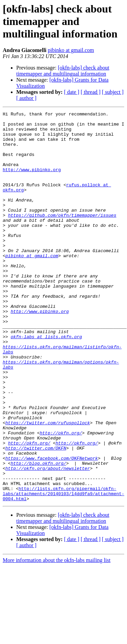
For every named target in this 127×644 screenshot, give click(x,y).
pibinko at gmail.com (71, 50)
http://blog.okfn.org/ (38, 534)
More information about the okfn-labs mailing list (57, 638)
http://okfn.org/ (61, 498)
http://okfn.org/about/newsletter (48, 540)
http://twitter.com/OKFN (36, 516)
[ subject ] (113, 92)
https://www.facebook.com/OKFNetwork (52, 528)
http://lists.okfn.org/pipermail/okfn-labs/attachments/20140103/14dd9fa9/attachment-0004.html (63, 570)
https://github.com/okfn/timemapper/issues (62, 236)
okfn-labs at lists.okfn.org (46, 382)
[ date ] (72, 92)
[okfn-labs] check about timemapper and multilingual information (63, 71)
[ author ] (26, 98)
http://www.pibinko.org (32, 182)
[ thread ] (91, 92)
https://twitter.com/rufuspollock (48, 485)
